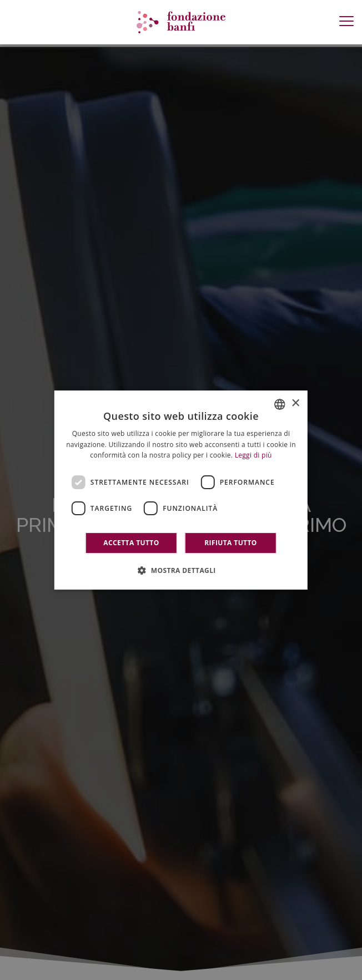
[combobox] (280, 404)
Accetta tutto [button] (131, 543)
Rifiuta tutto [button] (231, 543)
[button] (181, 570)
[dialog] (181, 490)
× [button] (295, 403)
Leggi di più (253, 456)
